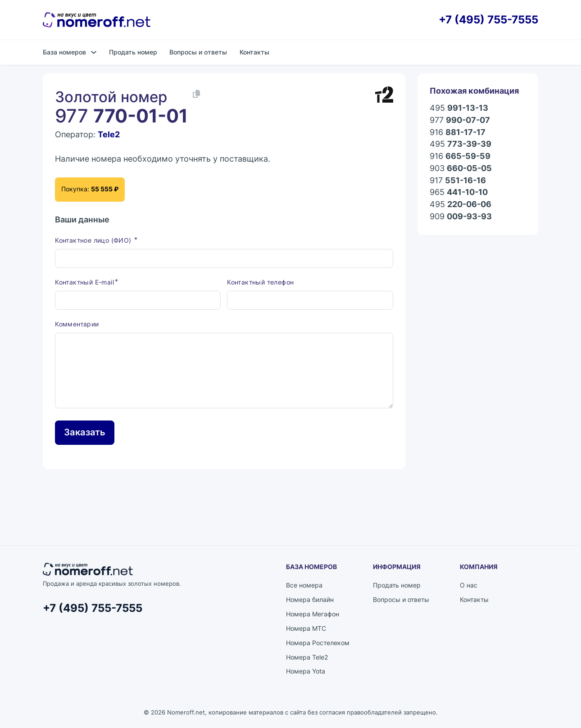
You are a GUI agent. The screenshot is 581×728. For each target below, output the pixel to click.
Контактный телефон (260, 282)
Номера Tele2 (307, 657)
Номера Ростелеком (318, 643)
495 (459, 108)
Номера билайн (310, 599)
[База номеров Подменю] (94, 52)
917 (458, 181)
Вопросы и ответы (198, 52)
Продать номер (133, 52)
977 (460, 120)
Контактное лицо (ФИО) (94, 240)
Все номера (304, 585)
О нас (469, 585)
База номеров (64, 52)
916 (458, 133)
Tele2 (109, 134)
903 (461, 169)
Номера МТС (306, 628)
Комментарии (77, 324)
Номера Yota (306, 671)
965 (459, 192)
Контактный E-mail (84, 282)
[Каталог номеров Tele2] (384, 95)
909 (461, 217)
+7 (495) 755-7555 (488, 20)
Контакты (254, 52)
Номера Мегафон (313, 614)
